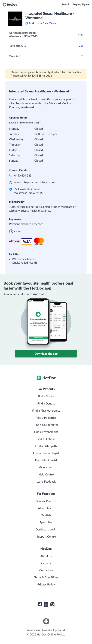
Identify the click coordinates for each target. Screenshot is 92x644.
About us (46, 556)
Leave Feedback (46, 482)
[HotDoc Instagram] (52, 604)
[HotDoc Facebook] (40, 604)
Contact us (46, 570)
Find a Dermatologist (46, 453)
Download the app (46, 354)
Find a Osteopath (46, 446)
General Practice (46, 501)
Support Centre (46, 537)
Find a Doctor (46, 397)
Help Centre (46, 475)
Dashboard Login (46, 530)
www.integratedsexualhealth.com (35, 182)
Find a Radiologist (46, 460)
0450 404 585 (33, 76)
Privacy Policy (46, 585)
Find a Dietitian (46, 439)
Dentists (46, 515)
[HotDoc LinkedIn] (46, 604)
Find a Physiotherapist (46, 411)
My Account (46, 467)
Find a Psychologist (46, 432)
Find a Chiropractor (46, 425)
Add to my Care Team (41, 23)
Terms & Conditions (46, 577)
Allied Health (46, 508)
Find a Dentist (46, 404)
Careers (46, 563)
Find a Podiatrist (46, 418)
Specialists (46, 522)
